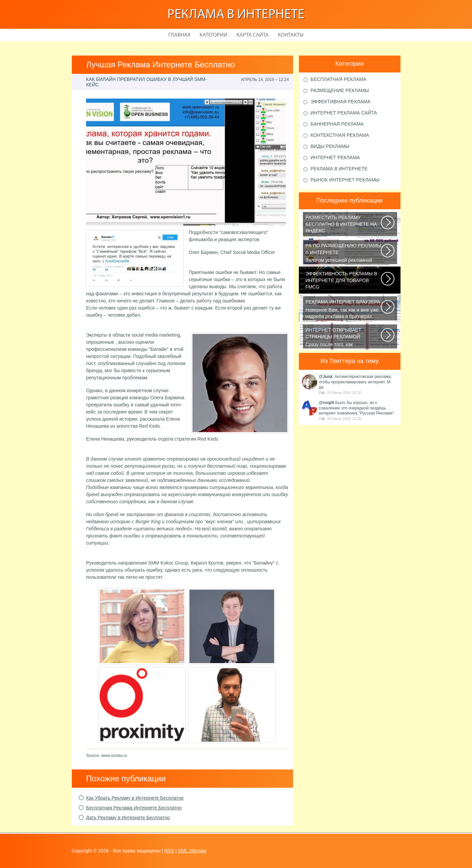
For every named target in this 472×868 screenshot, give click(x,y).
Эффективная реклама (341, 102)
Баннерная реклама (337, 124)
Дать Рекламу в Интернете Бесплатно (128, 818)
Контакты (291, 35)
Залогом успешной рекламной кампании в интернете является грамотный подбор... (344, 253)
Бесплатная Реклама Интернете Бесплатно (134, 808)
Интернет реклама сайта (344, 113)
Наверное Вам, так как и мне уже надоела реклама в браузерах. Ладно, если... (344, 310)
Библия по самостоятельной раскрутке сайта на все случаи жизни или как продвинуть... (344, 225)
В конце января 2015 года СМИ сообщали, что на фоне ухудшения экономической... (344, 281)
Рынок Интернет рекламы (345, 180)
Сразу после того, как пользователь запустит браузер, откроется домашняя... (344, 338)
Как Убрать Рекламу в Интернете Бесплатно (135, 798)
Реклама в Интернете (236, 15)
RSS (169, 851)
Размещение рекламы (340, 90)
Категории (213, 35)
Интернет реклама (335, 157)
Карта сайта (253, 35)
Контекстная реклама (340, 135)
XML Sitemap (192, 851)
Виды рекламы (330, 146)
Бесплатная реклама (339, 79)
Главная (179, 35)
